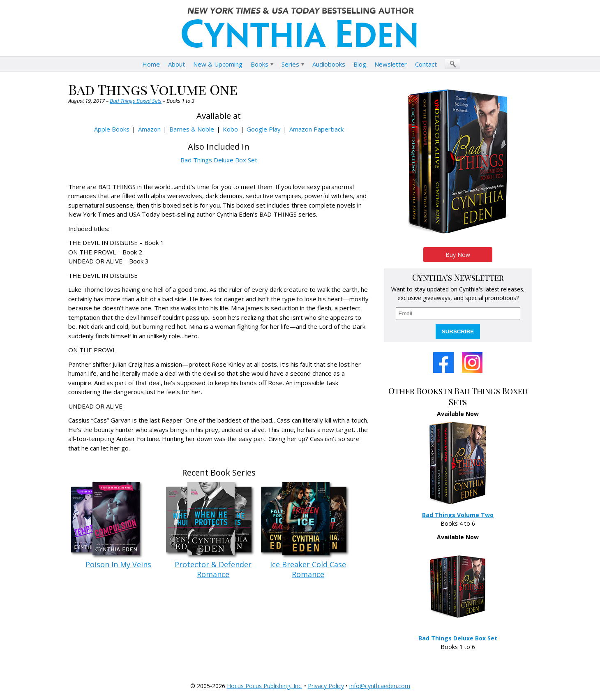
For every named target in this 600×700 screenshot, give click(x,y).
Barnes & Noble (192, 129)
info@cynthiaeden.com (380, 686)
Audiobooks (329, 64)
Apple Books (112, 129)
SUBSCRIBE (458, 332)
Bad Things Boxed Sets (136, 101)
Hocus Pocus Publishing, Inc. (265, 686)
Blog (360, 64)
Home (151, 64)
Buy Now (458, 255)
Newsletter (391, 64)
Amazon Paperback (316, 129)
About (177, 64)
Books (260, 64)
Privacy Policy (326, 686)
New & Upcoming (218, 64)
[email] (458, 313)
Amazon (149, 129)
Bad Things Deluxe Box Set (219, 160)
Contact (426, 64)
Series (290, 64)
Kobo (230, 129)
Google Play (264, 129)
